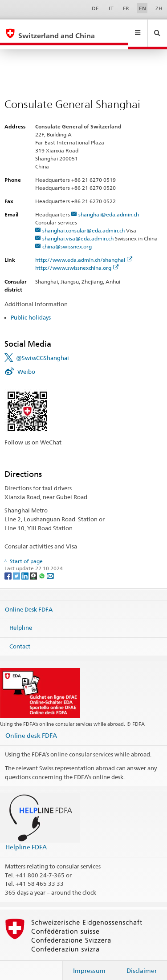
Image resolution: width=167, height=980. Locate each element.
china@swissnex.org (67, 238)
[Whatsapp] (43, 567)
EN (143, 8)
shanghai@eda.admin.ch (109, 206)
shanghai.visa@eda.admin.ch (78, 230)
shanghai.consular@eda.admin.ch (83, 222)
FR (126, 8)
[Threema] (34, 567)
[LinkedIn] (26, 567)
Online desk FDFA (31, 727)
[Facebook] (9, 567)
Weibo (26, 363)
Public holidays (31, 309)
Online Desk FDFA (29, 600)
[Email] (50, 567)
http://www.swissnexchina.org (77, 259)
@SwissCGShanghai (43, 349)
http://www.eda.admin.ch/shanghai (84, 251)
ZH (159, 8)
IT (111, 8)
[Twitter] (17, 567)
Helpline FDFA (26, 838)
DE (95, 8)
